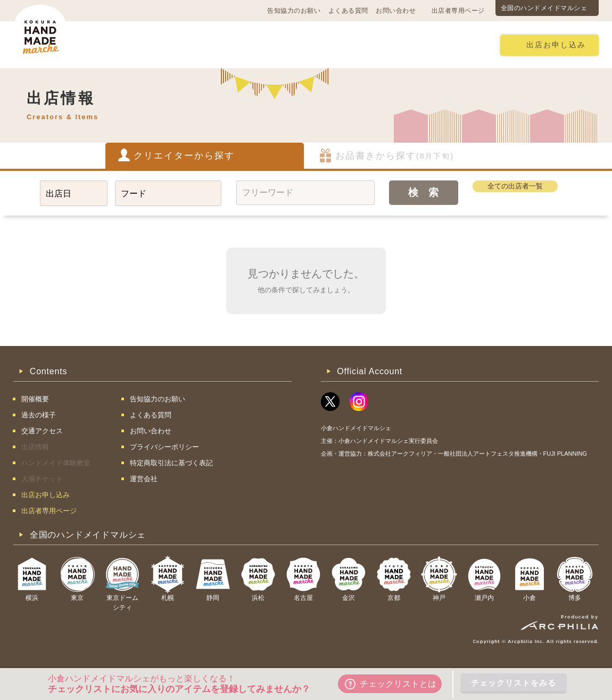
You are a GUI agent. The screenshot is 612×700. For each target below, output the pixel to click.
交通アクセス (181, 44)
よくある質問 (348, 11)
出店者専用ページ (458, 11)
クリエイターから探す (184, 156)
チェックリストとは (391, 684)
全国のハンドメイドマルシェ (544, 8)
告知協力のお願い (294, 11)
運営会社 (144, 479)
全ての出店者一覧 (515, 186)
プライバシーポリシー (164, 447)
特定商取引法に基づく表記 (171, 463)
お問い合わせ (396, 11)
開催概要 (122, 44)
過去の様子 (244, 44)
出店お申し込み (556, 45)
